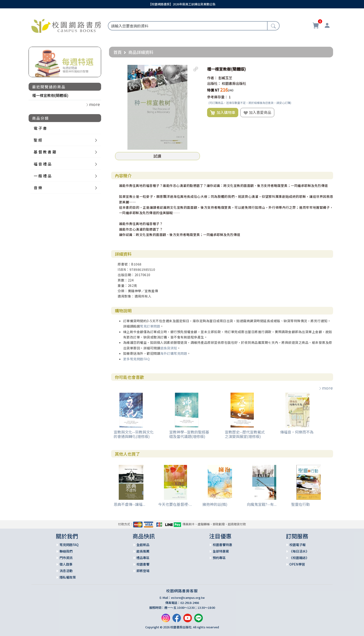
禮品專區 (143, 558)
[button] (196, 69)
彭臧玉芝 (225, 78)
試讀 (157, 156)
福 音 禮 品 (43, 164)
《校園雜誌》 (299, 558)
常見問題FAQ (69, 545)
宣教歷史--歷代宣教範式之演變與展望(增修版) (245, 434)
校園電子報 (298, 545)
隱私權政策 (68, 577)
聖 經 (38, 140)
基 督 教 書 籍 (45, 152)
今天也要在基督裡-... (175, 504)
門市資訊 (66, 558)
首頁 (118, 52)
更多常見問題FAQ (137, 359)
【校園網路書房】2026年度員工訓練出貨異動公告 (182, 4)
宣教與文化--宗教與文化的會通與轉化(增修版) (134, 434)
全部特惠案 (221, 551)
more (326, 388)
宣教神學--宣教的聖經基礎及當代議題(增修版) (189, 434)
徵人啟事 (66, 564)
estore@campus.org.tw (188, 598)
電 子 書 (40, 128)
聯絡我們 (66, 551)
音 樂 (38, 188)
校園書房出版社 (234, 83)
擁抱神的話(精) (215, 504)
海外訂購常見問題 (174, 353)
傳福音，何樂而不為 (297, 432)
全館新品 (143, 545)
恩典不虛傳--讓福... (129, 504)
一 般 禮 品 (43, 176)
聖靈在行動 (301, 504)
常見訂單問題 (150, 326)
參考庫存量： (218, 97)
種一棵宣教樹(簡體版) (50, 95)
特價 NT (213, 90)
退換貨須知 (169, 348)
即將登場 (143, 571)
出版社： (214, 83)
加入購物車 (223, 113)
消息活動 (66, 571)
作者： (212, 78)
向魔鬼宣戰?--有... (262, 504)
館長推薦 (143, 551)
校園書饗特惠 (222, 545)
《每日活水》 (299, 551)
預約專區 (219, 558)
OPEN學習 (297, 564)
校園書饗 (143, 564)
